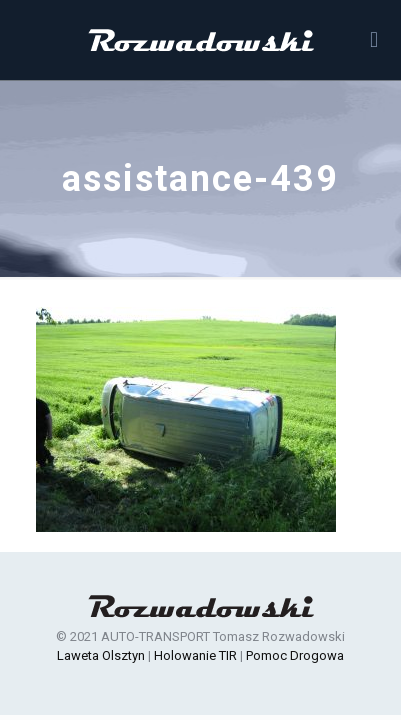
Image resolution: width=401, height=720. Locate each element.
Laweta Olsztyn (101, 655)
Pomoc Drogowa (295, 655)
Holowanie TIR (195, 655)
